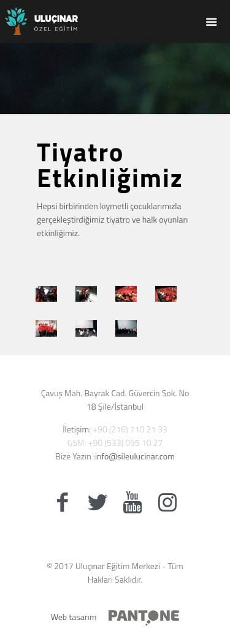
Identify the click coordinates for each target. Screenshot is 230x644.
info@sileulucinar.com (135, 456)
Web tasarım (74, 617)
